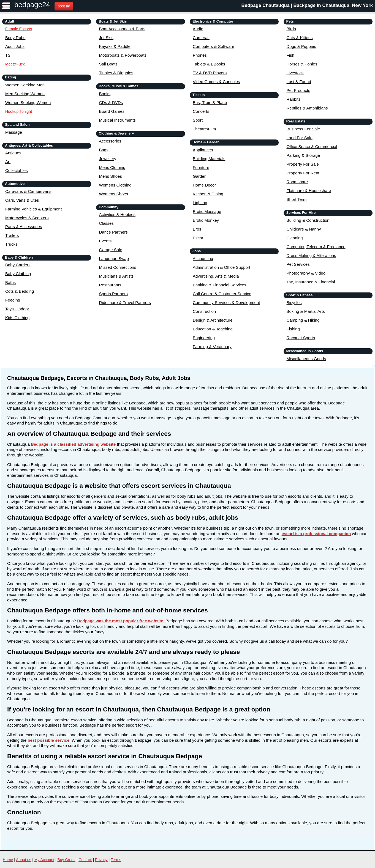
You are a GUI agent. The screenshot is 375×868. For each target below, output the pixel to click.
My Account (44, 860)
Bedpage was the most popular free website (120, 621)
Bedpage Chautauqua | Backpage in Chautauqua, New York (307, 5)
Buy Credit (66, 860)
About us (24, 860)
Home (8, 860)
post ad (64, 6)
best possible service (48, 740)
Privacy (101, 860)
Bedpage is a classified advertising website (73, 444)
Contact (85, 860)
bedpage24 (32, 5)
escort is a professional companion (316, 534)
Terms (116, 860)
